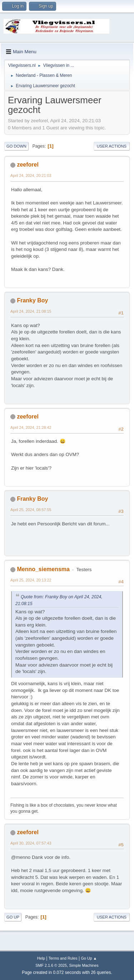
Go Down (16, 146)
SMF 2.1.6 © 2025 (51, 965)
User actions (112, 146)
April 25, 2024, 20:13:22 (31, 580)
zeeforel (28, 165)
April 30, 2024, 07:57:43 (31, 843)
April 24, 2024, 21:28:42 (31, 427)
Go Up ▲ (89, 958)
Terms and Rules (63, 958)
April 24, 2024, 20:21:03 (31, 175)
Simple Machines (84, 965)
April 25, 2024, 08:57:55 (31, 510)
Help (41, 958)
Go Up (13, 917)
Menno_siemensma (43, 569)
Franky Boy (32, 300)
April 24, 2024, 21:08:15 (31, 311)
